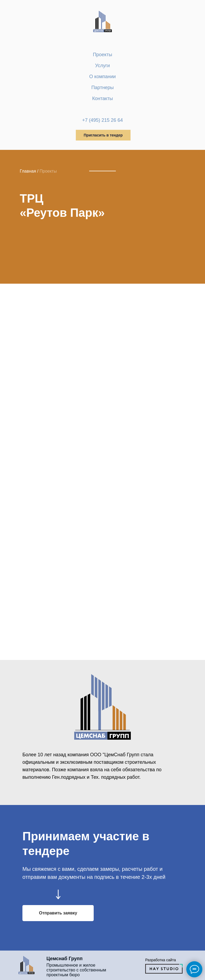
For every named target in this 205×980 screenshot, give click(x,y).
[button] (58, 913)
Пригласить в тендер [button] (103, 135)
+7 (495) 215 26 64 (103, 120)
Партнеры (102, 88)
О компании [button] (102, 77)
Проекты (102, 55)
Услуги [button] (102, 66)
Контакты (102, 98)
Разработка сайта (161, 960)
